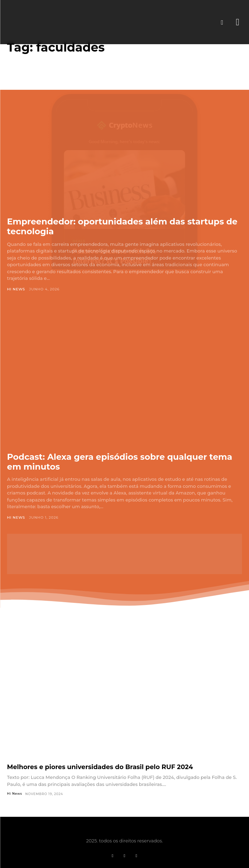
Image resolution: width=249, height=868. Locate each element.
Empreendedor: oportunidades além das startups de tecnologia (122, 226)
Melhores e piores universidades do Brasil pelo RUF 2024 (100, 767)
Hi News (16, 289)
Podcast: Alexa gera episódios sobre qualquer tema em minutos (120, 462)
